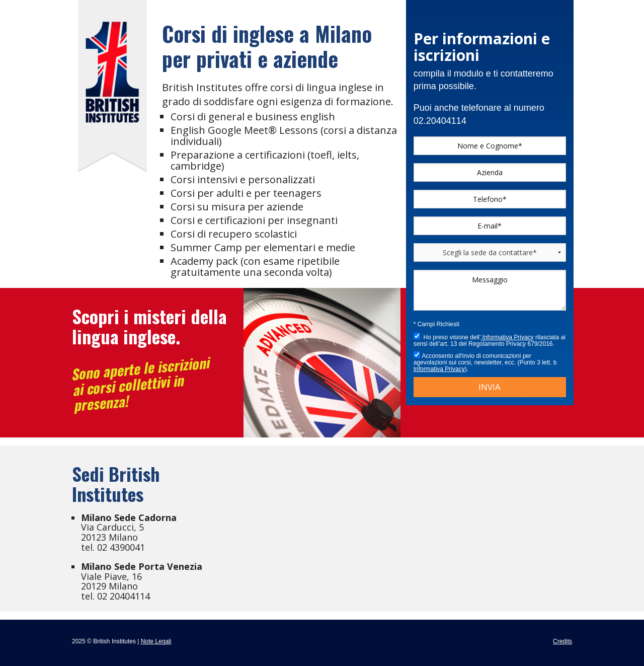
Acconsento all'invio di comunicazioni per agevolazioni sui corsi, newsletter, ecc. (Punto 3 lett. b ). (485, 362)
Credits (562, 641)
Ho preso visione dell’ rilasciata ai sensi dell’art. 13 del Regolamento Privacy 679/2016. (490, 340)
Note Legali (156, 641)
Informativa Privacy (507, 337)
